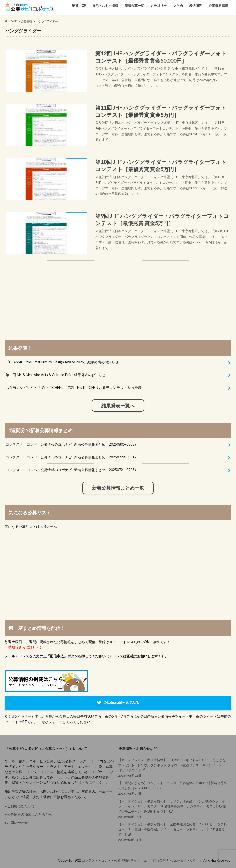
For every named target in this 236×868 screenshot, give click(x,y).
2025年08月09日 (173, 788)
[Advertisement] (118, 295)
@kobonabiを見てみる (121, 703)
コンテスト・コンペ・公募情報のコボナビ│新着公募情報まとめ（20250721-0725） (72, 470)
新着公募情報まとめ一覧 (118, 488)
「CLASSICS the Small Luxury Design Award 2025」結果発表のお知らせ (62, 362)
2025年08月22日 (173, 767)
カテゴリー (159, 6)
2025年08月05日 (173, 832)
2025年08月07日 (173, 809)
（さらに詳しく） (92, 782)
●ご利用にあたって (20, 806)
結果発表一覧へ (118, 406)
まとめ (178, 6)
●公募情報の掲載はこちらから (28, 814)
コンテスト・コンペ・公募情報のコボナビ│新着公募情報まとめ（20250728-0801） (72, 457)
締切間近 (196, 6)
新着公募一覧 (134, 6)
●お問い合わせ (16, 823)
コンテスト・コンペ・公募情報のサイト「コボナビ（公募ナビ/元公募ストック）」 (142, 860)
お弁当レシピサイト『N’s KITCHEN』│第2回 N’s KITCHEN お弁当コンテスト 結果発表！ (75, 388)
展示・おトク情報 (105, 6)
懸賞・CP (79, 6)
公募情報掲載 (218, 6)
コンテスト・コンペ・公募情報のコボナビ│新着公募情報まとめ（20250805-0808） (72, 444)
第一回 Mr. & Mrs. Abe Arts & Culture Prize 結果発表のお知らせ (56, 375)
